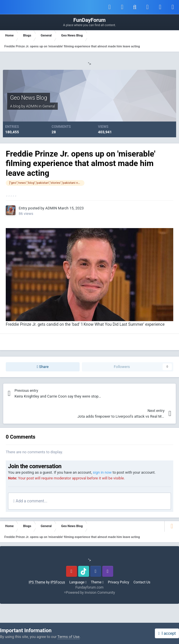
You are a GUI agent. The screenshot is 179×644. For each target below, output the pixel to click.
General (49, 106)
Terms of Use (69, 637)
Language (78, 582)
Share (43, 367)
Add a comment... (30, 501)
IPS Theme (37, 582)
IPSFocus (58, 582)
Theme (97, 582)
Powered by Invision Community (90, 593)
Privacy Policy (119, 582)
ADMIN (32, 106)
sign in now (102, 472)
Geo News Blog (29, 98)
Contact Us (142, 582)
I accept (167, 633)
